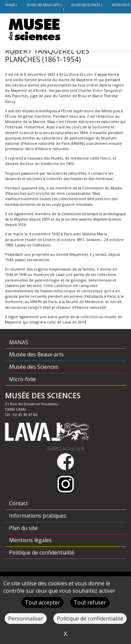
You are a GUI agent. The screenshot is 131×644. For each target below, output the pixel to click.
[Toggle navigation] (14, 53)
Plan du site (23, 528)
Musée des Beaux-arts (43, 5)
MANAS (10, 5)
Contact (18, 503)
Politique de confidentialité (42, 552)
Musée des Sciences (86, 5)
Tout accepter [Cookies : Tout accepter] (42, 602)
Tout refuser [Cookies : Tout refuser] (90, 602)
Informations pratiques (38, 516)
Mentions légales (30, 540)
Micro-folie (121, 5)
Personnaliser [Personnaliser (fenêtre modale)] (26, 619)
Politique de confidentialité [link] (90, 619)
